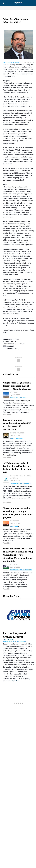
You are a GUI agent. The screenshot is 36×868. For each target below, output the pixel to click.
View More (15, 681)
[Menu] (3, 3)
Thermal (14, 483)
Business (23, 398)
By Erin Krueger (17, 433)
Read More (7, 414)
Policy (13, 438)
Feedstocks (15, 398)
